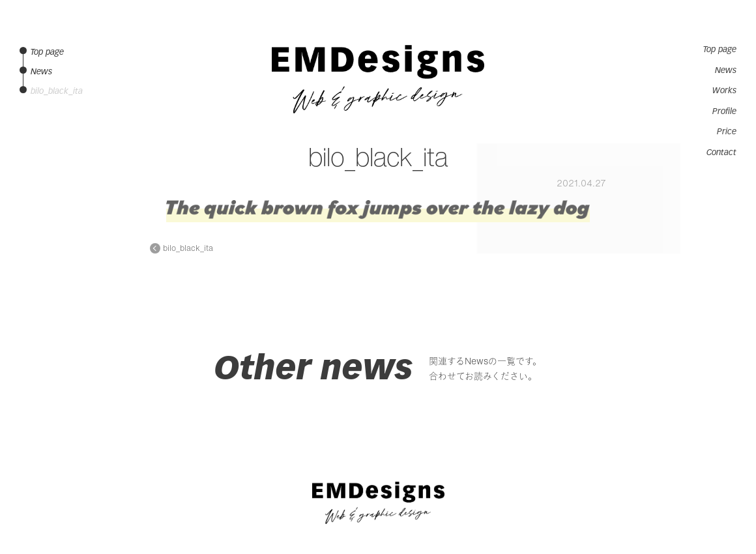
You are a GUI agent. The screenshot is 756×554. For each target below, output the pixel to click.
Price (727, 132)
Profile (724, 111)
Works (724, 91)
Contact (721, 153)
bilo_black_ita (188, 248)
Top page (720, 50)
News (726, 70)
